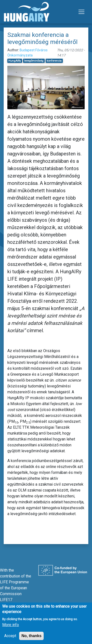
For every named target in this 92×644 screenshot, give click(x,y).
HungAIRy (15, 61)
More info (11, 628)
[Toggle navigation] (81, 12)
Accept (10, 639)
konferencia (54, 61)
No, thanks (31, 639)
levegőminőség (34, 61)
